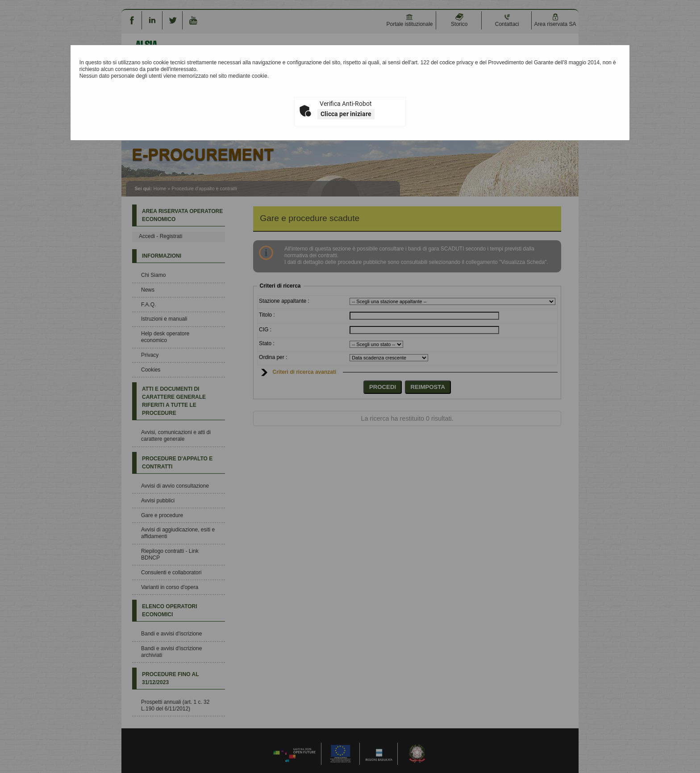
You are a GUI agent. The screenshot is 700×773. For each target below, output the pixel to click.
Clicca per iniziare (346, 114)
